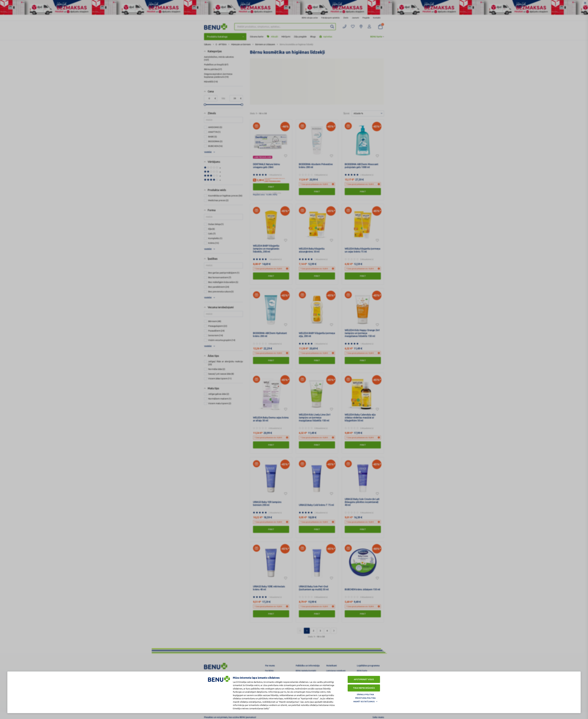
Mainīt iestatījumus (364, 701)
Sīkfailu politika (365, 694)
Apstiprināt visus (364, 679)
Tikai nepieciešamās (364, 688)
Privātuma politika (365, 698)
